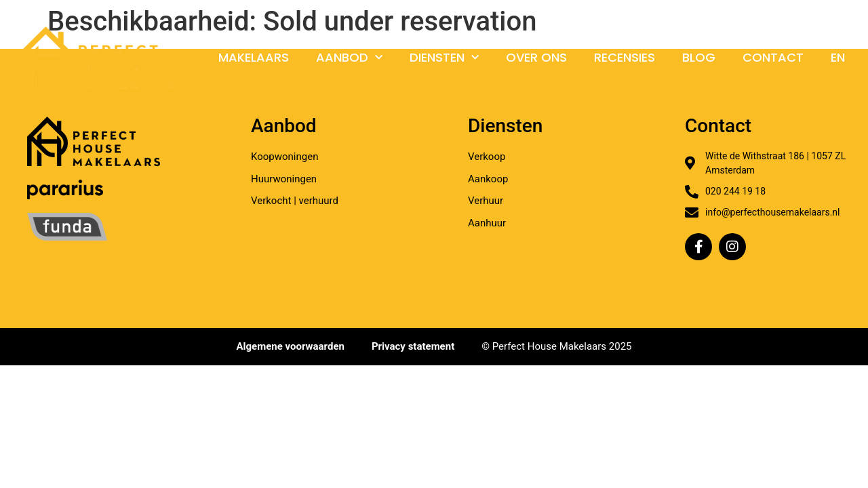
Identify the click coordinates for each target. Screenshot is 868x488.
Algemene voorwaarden (290, 346)
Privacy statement (413, 346)
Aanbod (349, 58)
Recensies (625, 57)
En (838, 57)
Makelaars (254, 57)
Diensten (444, 58)
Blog (699, 57)
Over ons (536, 57)
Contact (773, 57)
